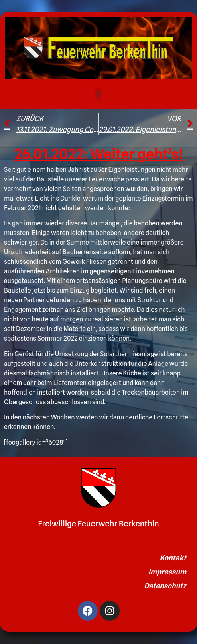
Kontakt (173, 558)
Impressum (167, 572)
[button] (98, 94)
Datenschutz (165, 586)
